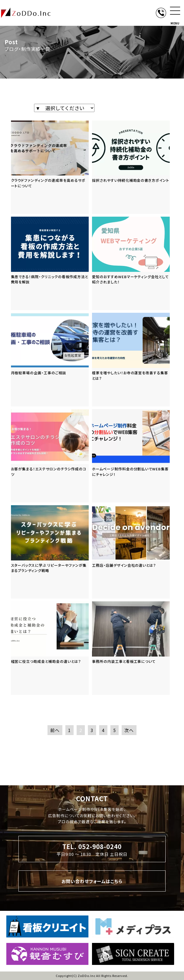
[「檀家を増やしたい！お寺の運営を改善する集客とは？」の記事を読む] (131, 359)
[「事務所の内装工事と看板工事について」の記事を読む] (131, 648)
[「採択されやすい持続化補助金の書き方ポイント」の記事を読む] (131, 167)
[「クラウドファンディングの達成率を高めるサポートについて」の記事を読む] (50, 167)
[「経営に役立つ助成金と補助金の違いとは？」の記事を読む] (50, 648)
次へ (129, 730)
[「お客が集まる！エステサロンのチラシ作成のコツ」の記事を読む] (50, 456)
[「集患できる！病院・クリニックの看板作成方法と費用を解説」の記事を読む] (50, 263)
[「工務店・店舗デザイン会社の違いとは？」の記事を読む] (131, 552)
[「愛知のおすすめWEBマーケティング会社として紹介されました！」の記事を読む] (131, 263)
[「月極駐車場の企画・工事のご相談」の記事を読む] (50, 359)
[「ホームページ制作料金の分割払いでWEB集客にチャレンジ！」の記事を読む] (131, 456)
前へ (55, 730)
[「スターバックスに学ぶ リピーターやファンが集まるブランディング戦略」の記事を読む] (50, 552)
